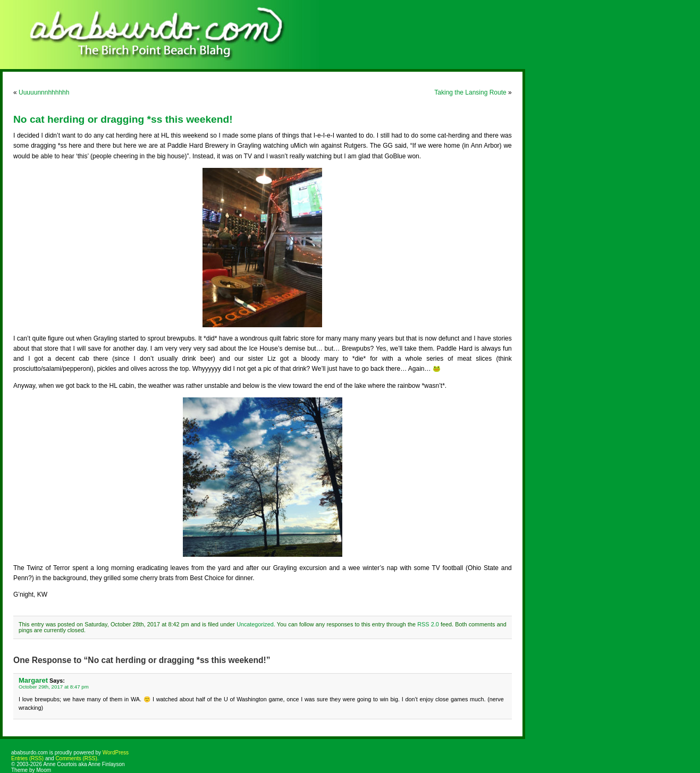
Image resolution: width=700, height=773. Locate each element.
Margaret (33, 680)
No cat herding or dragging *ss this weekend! (123, 119)
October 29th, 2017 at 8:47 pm (54, 687)
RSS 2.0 (428, 624)
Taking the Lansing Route (470, 92)
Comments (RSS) (76, 758)
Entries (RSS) (27, 758)
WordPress (116, 753)
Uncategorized (255, 624)
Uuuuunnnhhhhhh (44, 92)
